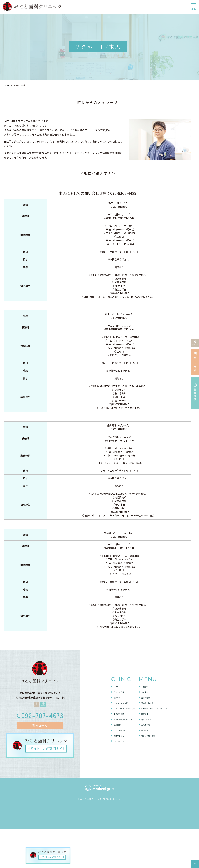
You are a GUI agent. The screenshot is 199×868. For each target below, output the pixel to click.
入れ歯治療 (146, 763)
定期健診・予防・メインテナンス (159, 746)
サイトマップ (111, 779)
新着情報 (108, 763)
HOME (107, 724)
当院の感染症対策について (118, 757)
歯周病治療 (146, 735)
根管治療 (145, 752)
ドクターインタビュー (116, 741)
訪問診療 (145, 768)
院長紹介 (108, 735)
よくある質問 (111, 752)
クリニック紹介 (112, 730)
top (195, 864)
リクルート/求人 (113, 768)
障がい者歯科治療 (150, 773)
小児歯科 (145, 730)
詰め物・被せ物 (149, 741)
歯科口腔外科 (148, 757)
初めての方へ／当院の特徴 (118, 746)
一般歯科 (145, 724)
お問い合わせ (111, 773)
